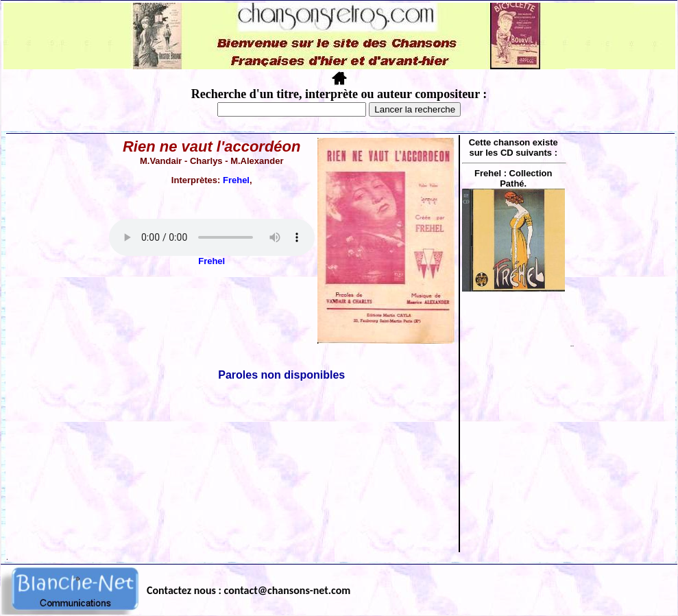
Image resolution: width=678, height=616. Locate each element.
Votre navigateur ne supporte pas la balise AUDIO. (212, 237)
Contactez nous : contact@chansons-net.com (249, 590)
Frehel (236, 180)
